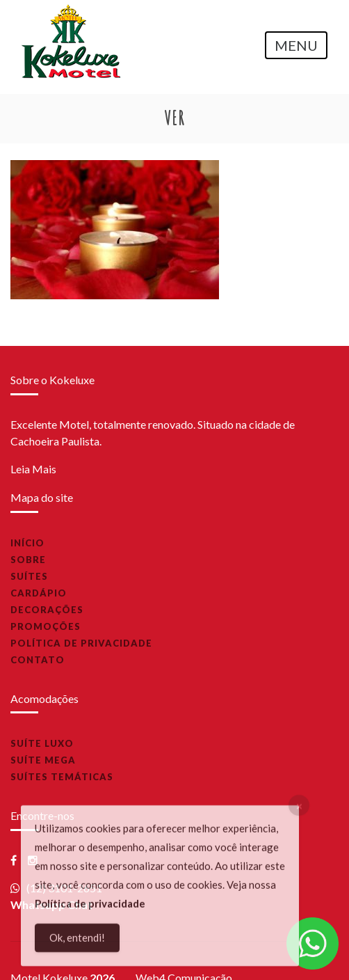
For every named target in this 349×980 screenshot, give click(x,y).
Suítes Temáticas (62, 777)
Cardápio (39, 593)
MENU (296, 45)
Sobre (28, 560)
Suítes (29, 576)
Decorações (47, 610)
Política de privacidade (81, 643)
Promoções (46, 626)
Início (27, 543)
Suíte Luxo (42, 743)
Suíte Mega (43, 760)
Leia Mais (33, 469)
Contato (38, 660)
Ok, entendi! (77, 940)
